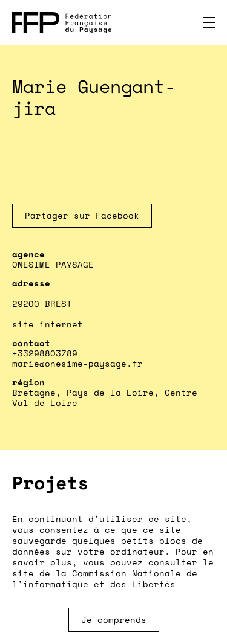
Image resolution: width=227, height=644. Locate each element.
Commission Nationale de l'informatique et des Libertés (105, 578)
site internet (48, 324)
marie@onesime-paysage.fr (77, 363)
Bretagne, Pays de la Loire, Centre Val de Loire (105, 398)
